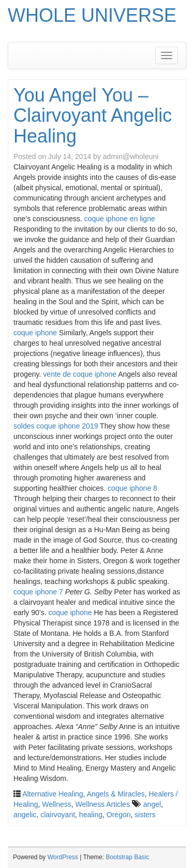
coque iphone (35, 333)
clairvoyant (58, 815)
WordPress (63, 857)
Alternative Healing (53, 794)
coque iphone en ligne (120, 219)
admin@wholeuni (131, 156)
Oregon (119, 815)
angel (152, 804)
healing (91, 815)
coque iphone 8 (132, 488)
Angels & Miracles (116, 794)
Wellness (57, 804)
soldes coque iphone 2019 (56, 426)
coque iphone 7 (38, 592)
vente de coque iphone (80, 374)
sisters (145, 815)
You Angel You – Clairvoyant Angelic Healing (93, 116)
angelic (25, 815)
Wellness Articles (103, 804)
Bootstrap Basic (127, 857)
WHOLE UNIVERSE (92, 15)
